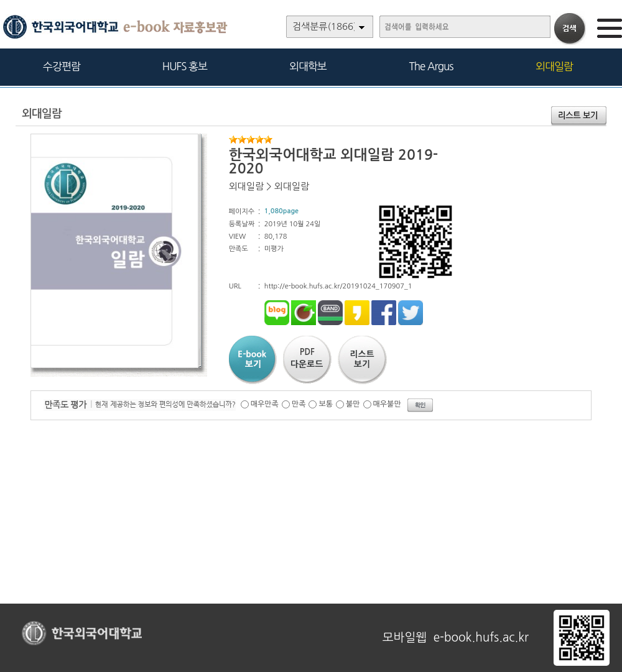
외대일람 (554, 66)
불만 (353, 404)
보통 (326, 404)
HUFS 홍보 (185, 66)
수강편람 (62, 66)
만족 (299, 404)
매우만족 (265, 404)
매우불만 (387, 404)
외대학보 (308, 66)
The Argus (431, 66)
